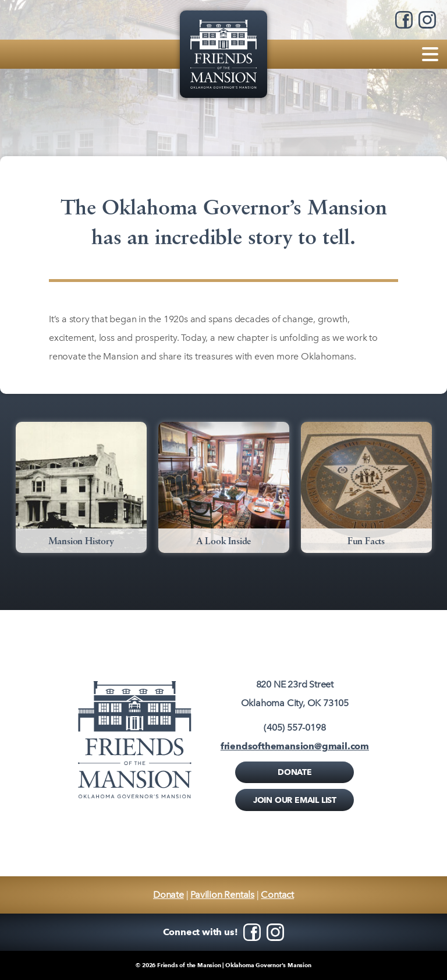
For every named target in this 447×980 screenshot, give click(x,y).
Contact (277, 895)
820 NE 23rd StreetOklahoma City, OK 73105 (295, 694)
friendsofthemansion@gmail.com (295, 746)
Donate (295, 772)
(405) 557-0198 (295, 727)
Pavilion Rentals (222, 895)
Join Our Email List (295, 800)
